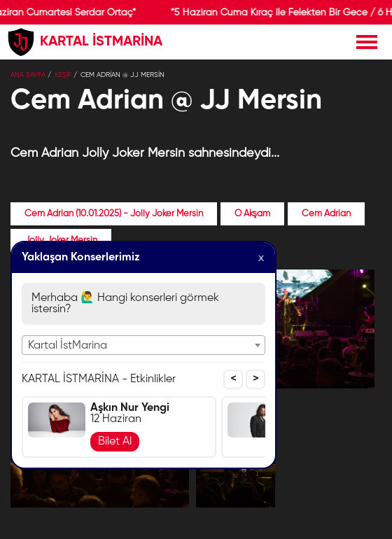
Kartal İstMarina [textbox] (68, 346)
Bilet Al (115, 442)
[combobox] (143, 345)
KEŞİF (63, 75)
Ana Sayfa (28, 75)
